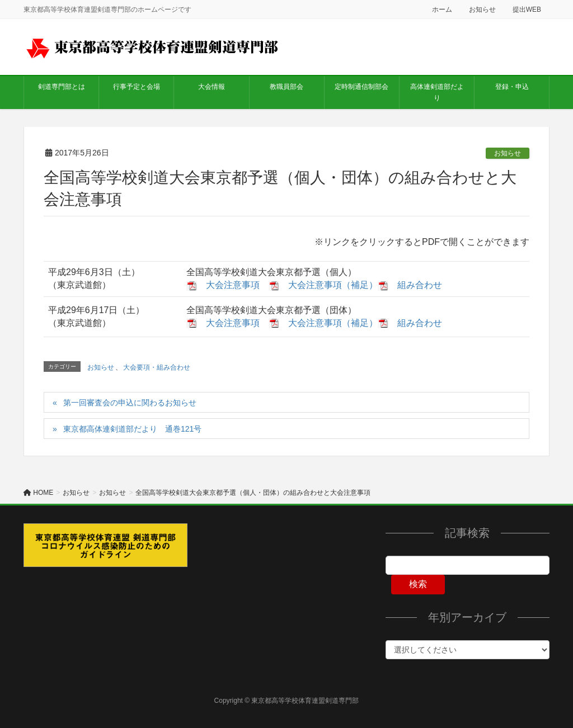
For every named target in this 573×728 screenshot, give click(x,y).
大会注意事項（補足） (333, 285)
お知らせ (482, 10)
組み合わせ (420, 285)
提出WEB (527, 10)
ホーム (442, 10)
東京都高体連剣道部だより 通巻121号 (132, 429)
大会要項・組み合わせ (157, 367)
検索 (418, 584)
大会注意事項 (233, 285)
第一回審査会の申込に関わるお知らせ (130, 403)
